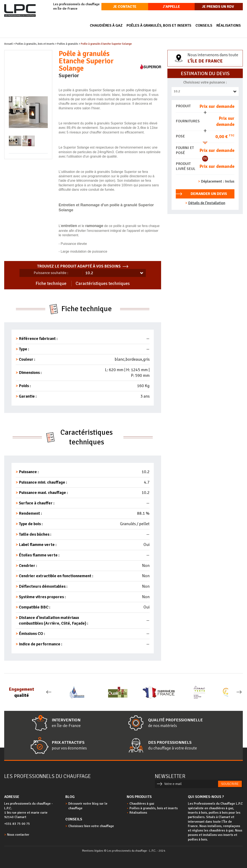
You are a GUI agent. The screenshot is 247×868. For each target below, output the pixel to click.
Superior (69, 76)
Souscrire (230, 784)
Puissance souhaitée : (51, 273)
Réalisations (229, 25)
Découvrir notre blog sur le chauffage (88, 806)
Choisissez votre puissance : (205, 82)
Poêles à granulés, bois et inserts (159, 25)
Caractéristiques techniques (103, 283)
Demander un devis (209, 194)
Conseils (204, 25)
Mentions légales (93, 851)
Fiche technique (51, 283)
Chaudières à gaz (106, 25)
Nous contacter (18, 835)
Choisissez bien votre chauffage (91, 826)
